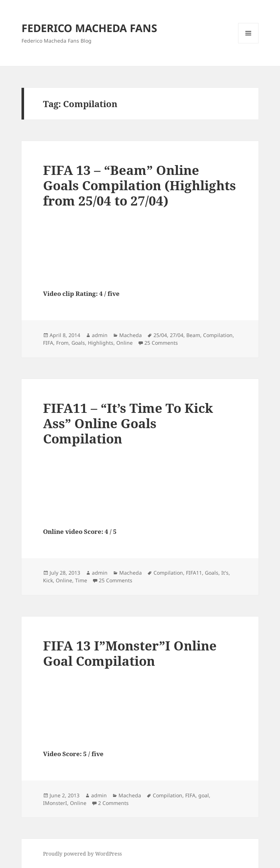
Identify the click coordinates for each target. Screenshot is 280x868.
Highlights (101, 343)
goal (204, 795)
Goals (78, 343)
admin (100, 335)
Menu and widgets (248, 43)
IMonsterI (55, 803)
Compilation (218, 335)
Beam (193, 335)
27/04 (177, 335)
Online (125, 343)
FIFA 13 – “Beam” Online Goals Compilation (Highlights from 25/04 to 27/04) (139, 185)
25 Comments (161, 343)
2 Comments (113, 803)
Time (81, 580)
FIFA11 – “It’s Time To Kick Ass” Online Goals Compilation (128, 423)
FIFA (48, 343)
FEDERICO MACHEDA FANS (89, 28)
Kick (48, 580)
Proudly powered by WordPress (82, 854)
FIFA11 (194, 573)
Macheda (131, 335)
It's (225, 573)
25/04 (160, 335)
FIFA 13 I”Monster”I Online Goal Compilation (130, 653)
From (62, 343)
